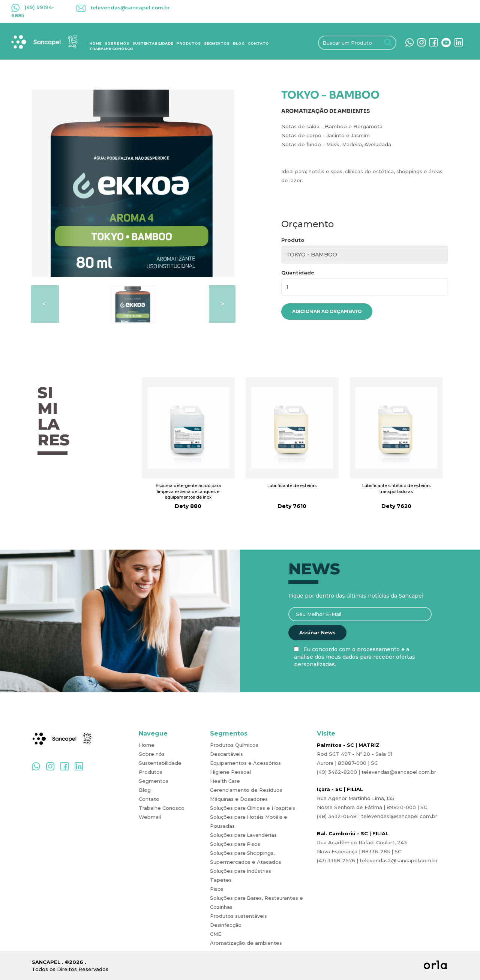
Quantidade (298, 273)
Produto (293, 240)
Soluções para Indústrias (241, 871)
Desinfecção (226, 925)
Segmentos (217, 43)
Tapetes (221, 880)
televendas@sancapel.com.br (123, 7)
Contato (258, 43)
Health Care (225, 781)
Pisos (217, 889)
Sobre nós (117, 43)
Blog (239, 43)
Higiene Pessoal (230, 772)
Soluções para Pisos (235, 844)
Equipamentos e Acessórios (245, 763)
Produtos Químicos (234, 745)
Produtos (188, 43)
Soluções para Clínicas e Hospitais (253, 808)
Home (95, 43)
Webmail (150, 817)
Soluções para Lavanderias (243, 835)
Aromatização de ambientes (246, 943)
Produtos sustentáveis (238, 916)
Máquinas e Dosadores (239, 799)
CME (216, 934)
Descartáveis (226, 754)
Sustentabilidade (153, 43)
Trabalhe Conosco (111, 49)
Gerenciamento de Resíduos (246, 790)
